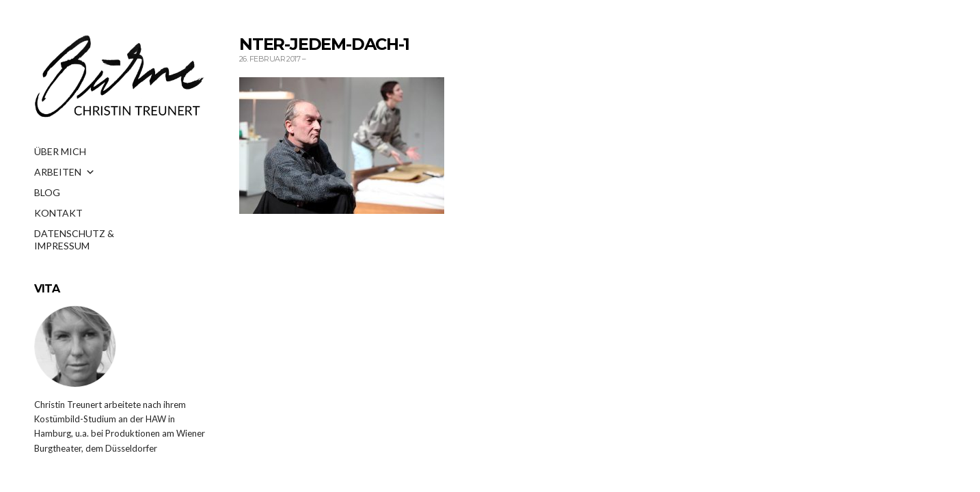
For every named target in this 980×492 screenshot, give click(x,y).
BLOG (47, 192)
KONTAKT (58, 213)
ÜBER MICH (60, 151)
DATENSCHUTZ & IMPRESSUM (74, 238)
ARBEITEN (65, 172)
